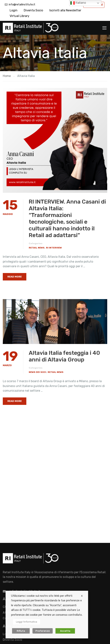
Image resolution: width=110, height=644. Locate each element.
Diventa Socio (33, 10)
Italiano (78, 3)
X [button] (82, 596)
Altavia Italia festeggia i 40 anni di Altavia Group (64, 356)
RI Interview (54, 248)
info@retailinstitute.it (22, 5)
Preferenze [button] (43, 631)
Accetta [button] (65, 631)
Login (14, 10)
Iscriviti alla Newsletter (65, 10)
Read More (15, 277)
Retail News (37, 248)
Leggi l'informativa (27, 622)
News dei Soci (37, 372)
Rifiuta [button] (21, 631)
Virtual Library (19, 16)
